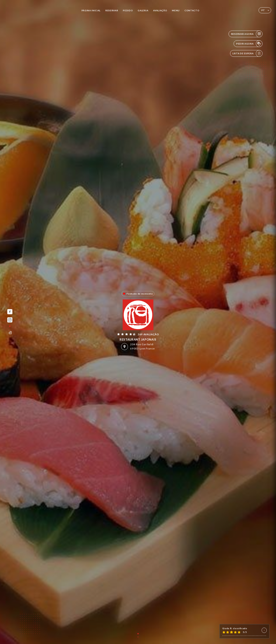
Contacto (192, 10)
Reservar (112, 10)
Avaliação (160, 10)
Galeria (143, 10)
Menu (176, 10)
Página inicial (91, 10)
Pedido (128, 10)
